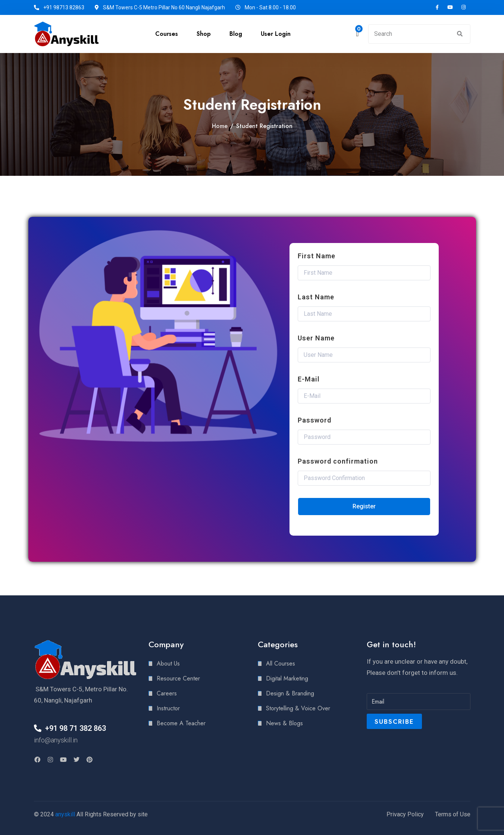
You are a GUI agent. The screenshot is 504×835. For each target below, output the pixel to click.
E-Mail (309, 379)
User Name (316, 338)
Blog (236, 34)
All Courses (281, 663)
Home (220, 126)
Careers (167, 693)
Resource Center (178, 678)
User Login (276, 34)
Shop (204, 34)
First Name (317, 256)
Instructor (168, 708)
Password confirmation (338, 461)
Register (364, 506)
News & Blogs (284, 723)
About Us (168, 663)
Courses (167, 34)
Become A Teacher (181, 723)
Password (314, 420)
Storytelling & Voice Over (298, 708)
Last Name (316, 297)
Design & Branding (290, 693)
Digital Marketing (287, 678)
